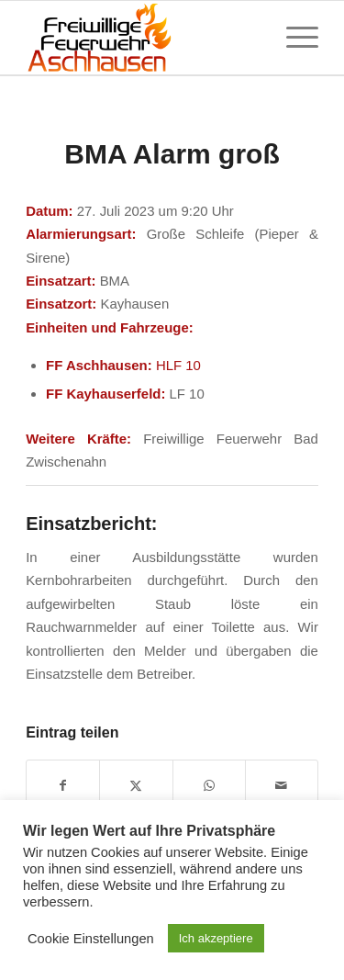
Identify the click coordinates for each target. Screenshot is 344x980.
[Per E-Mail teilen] (282, 786)
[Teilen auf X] (136, 786)
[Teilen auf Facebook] (63, 786)
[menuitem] (293, 38)
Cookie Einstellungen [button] (91, 939)
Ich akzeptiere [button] (216, 938)
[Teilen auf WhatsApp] (209, 786)
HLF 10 (178, 365)
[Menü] (293, 38)
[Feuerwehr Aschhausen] (143, 38)
